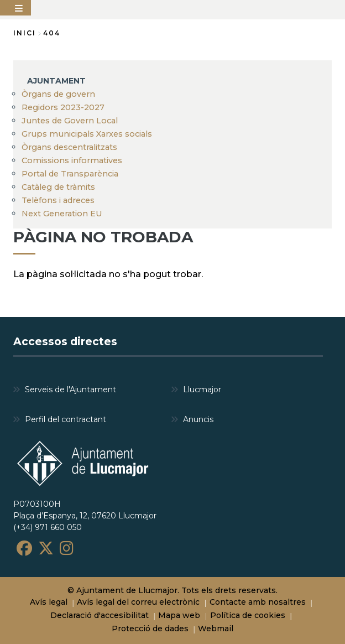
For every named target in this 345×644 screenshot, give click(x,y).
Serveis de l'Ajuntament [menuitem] (70, 389)
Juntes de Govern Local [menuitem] (70, 121)
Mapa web (179, 615)
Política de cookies (248, 615)
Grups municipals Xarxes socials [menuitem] (87, 134)
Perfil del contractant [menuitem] (66, 419)
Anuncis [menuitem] (198, 419)
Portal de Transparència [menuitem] (70, 174)
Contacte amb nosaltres (258, 602)
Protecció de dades (150, 629)
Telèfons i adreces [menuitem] (58, 200)
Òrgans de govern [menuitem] (58, 94)
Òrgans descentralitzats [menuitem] (69, 147)
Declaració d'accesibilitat (100, 615)
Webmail (216, 629)
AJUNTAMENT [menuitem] (56, 81)
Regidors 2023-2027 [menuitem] (63, 107)
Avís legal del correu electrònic (138, 602)
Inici (25, 33)
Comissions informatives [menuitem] (72, 160)
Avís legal (49, 602)
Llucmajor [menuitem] (202, 389)
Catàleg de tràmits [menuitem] (58, 187)
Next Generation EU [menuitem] (62, 214)
